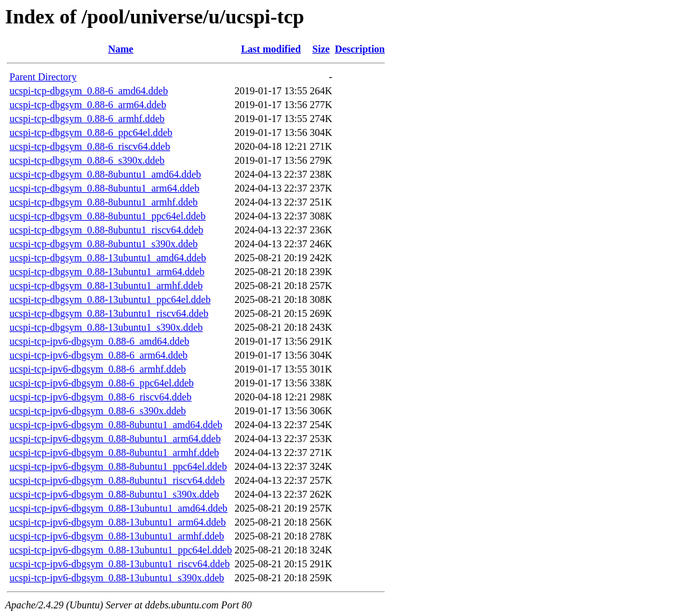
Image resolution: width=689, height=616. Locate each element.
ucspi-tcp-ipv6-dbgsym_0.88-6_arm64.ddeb (99, 355)
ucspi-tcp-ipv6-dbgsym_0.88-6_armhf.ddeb (98, 369)
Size (321, 49)
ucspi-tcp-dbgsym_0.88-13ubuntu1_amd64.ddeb (108, 258)
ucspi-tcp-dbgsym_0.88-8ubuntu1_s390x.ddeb (104, 244)
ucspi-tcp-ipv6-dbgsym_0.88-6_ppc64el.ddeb (102, 383)
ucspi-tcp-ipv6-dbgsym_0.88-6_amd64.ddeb (99, 341)
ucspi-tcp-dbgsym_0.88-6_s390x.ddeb (87, 160)
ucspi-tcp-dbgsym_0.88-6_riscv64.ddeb (90, 146)
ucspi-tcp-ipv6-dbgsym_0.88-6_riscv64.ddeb (101, 397)
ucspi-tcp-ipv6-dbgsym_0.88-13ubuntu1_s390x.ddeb (117, 578)
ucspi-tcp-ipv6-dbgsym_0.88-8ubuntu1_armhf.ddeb (114, 453)
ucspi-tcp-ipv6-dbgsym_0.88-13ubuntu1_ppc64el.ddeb (121, 550)
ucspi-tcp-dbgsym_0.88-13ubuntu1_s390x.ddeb (106, 327)
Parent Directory (43, 77)
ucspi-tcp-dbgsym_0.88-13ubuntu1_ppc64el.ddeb (110, 299)
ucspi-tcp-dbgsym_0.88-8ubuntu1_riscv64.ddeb (107, 230)
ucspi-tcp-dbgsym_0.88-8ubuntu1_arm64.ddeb (104, 188)
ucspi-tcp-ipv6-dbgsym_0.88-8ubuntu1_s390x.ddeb (114, 494)
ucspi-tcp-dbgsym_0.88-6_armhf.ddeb (87, 119)
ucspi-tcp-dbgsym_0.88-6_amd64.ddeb (89, 91)
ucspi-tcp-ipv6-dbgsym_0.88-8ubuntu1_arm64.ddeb (115, 439)
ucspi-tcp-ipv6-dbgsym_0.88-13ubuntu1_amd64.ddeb (119, 508)
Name (121, 49)
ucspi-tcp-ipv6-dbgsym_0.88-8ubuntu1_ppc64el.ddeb (118, 466)
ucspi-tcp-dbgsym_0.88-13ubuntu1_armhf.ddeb (106, 286)
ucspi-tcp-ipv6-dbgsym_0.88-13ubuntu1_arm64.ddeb (118, 522)
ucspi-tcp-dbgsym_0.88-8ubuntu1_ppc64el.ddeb (107, 216)
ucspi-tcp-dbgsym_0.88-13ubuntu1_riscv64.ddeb (109, 313)
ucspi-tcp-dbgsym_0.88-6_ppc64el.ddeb (91, 132)
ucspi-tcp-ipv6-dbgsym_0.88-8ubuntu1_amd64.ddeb (116, 425)
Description (360, 49)
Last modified (271, 49)
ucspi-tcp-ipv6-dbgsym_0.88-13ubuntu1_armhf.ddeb (117, 536)
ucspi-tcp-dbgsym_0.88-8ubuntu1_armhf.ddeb (104, 202)
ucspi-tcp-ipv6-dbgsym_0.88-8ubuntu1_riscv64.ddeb (117, 480)
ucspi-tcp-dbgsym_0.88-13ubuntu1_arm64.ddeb (107, 272)
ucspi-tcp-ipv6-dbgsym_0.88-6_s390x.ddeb (98, 411)
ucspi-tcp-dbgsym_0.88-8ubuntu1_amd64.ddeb (105, 174)
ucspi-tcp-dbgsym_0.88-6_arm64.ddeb (88, 105)
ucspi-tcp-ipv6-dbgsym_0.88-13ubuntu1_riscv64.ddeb (119, 564)
